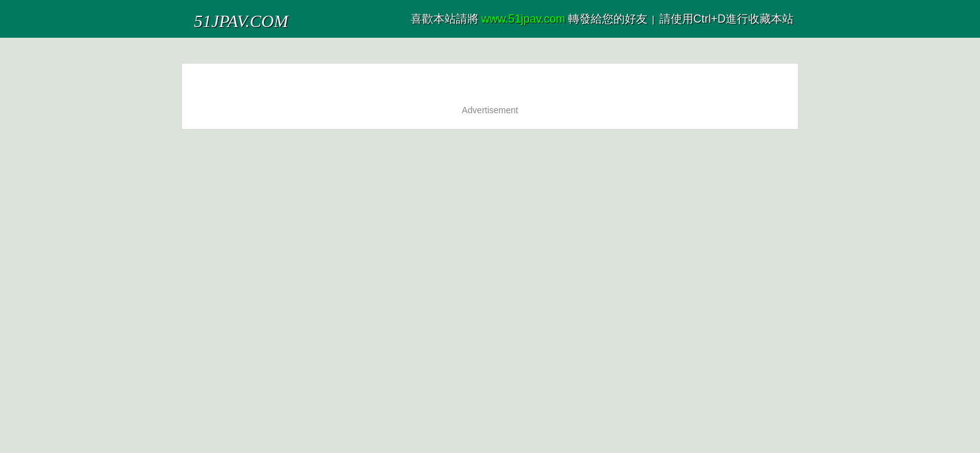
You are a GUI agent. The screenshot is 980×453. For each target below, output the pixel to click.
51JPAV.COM (224, 15)
